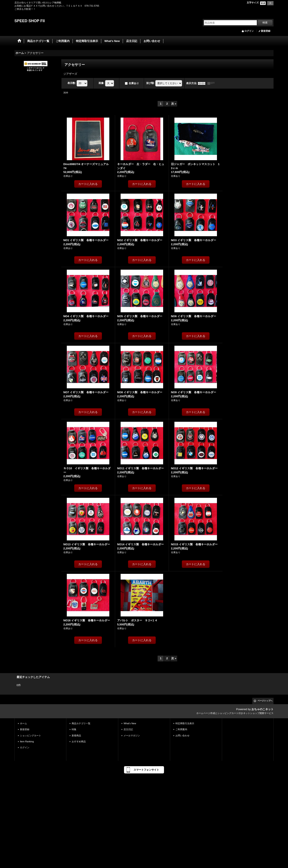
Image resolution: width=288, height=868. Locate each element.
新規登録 (266, 31)
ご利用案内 (181, 729)
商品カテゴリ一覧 (81, 723)
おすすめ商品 (79, 741)
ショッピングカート (31, 736)
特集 (74, 729)
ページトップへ (265, 701)
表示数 (72, 83)
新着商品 (76, 736)
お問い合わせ (182, 736)
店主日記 (128, 729)
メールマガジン (132, 736)
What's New (130, 723)
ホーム (24, 723)
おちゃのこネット (262, 709)
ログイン (249, 31)
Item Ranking (27, 741)
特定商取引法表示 (185, 723)
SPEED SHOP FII (30, 21)
